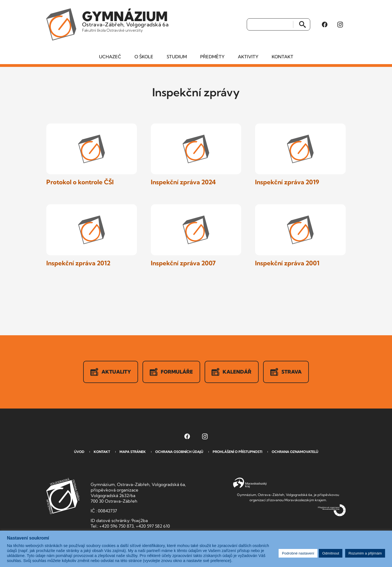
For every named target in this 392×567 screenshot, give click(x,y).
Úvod (79, 452)
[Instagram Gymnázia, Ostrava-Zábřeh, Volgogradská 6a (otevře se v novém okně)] (340, 25)
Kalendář (232, 372)
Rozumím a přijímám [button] (365, 553)
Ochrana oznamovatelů (295, 452)
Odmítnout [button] (331, 553)
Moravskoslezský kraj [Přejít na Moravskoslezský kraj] (250, 483)
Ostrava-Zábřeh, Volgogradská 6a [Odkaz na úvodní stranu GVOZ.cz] (126, 21)
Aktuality (111, 372)
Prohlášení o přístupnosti (237, 452)
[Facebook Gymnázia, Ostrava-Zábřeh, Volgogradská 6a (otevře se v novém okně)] (325, 25)
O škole (144, 57)
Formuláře (171, 372)
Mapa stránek (133, 452)
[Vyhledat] (270, 25)
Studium (177, 57)
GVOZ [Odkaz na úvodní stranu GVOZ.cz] (63, 496)
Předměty (212, 57)
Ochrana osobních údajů (179, 452)
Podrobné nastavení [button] (298, 553)
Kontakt (282, 57)
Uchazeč (110, 57)
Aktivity (248, 57)
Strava (286, 372)
